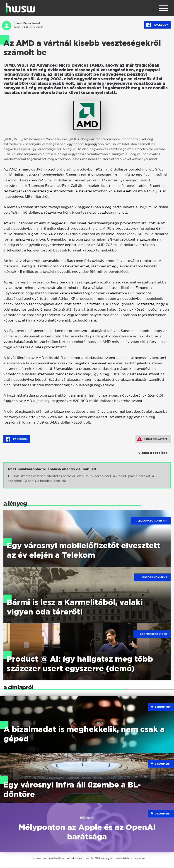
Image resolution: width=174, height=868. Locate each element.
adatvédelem (124, 859)
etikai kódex (75, 859)
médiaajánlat (57, 859)
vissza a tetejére (153, 453)
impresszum (39, 859)
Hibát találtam (152, 439)
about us (140, 859)
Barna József (32, 23)
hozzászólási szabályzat (99, 859)
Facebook (157, 25)
